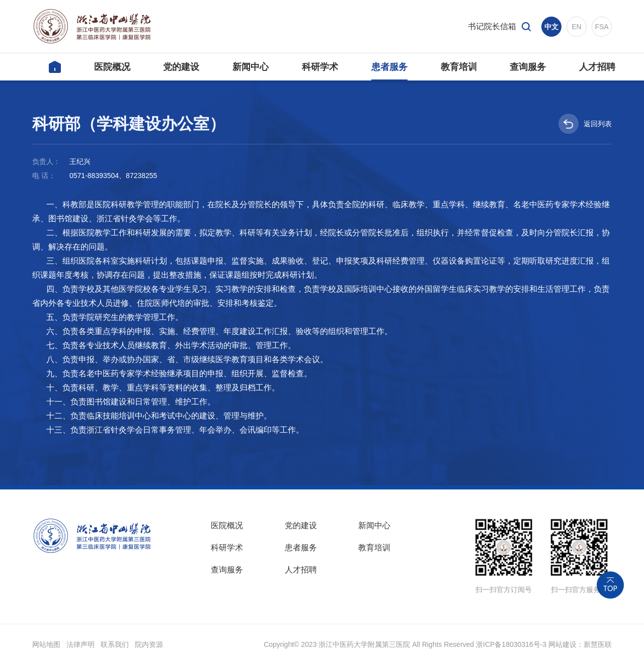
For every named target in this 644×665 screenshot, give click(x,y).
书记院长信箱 (492, 26)
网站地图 (46, 644)
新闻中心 (374, 525)
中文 (551, 27)
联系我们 (115, 644)
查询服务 (227, 570)
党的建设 (301, 525)
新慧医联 (598, 644)
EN (576, 27)
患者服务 (301, 548)
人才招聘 (301, 570)
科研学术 (227, 548)
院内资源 (149, 644)
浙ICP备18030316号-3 (511, 644)
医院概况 (227, 525)
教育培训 (374, 548)
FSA (601, 27)
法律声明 (80, 644)
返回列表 (585, 124)
